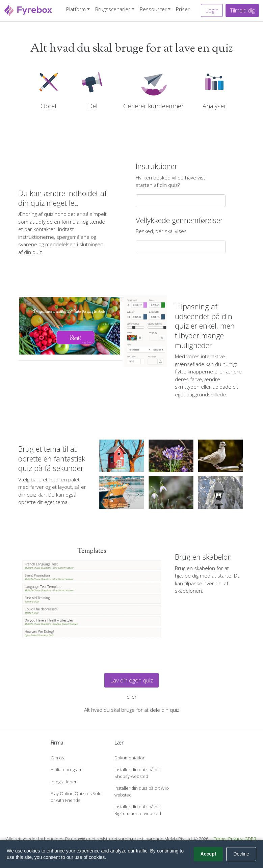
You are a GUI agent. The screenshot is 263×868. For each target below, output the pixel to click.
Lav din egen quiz (131, 680)
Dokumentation (130, 758)
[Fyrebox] (28, 10)
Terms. (220, 839)
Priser (183, 9)
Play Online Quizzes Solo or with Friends (76, 797)
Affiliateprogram (67, 769)
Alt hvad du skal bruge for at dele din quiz (132, 710)
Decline (241, 854)
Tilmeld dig (242, 10)
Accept (208, 854)
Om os (57, 758)
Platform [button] (76, 9)
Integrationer (64, 782)
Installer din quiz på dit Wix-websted (142, 791)
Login (212, 10)
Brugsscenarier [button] (113, 9)
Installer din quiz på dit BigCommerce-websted (138, 810)
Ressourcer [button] (153, 9)
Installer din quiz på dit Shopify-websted (137, 773)
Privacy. (236, 839)
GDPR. (251, 839)
